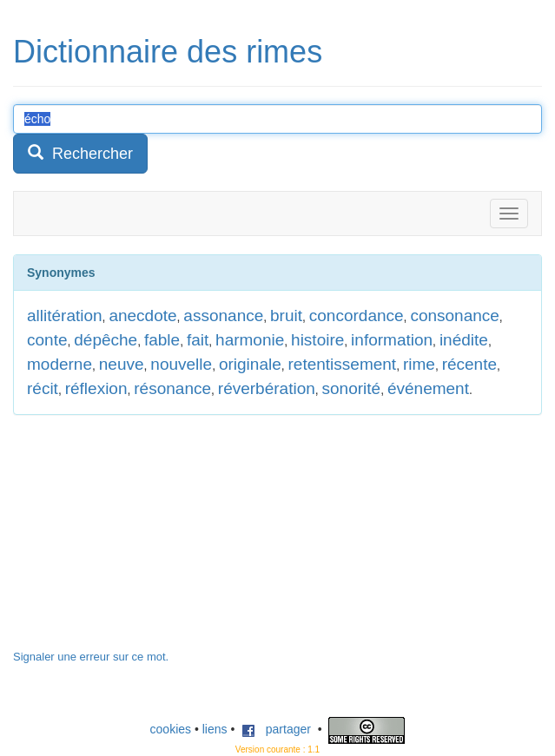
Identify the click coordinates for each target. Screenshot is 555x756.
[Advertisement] (143, 541)
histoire (317, 340)
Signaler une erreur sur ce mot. (91, 657)
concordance (357, 316)
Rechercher (80, 153)
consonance (454, 316)
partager (276, 729)
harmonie (250, 340)
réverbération (267, 388)
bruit (286, 316)
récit (43, 388)
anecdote (142, 316)
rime (419, 364)
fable (162, 340)
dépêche (106, 340)
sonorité (352, 388)
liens (215, 729)
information (392, 340)
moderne (59, 364)
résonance (172, 388)
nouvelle (181, 364)
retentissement (343, 364)
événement (428, 388)
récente (469, 364)
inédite (464, 340)
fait (198, 340)
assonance (223, 316)
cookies (171, 729)
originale (250, 364)
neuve (122, 364)
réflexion (96, 388)
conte (47, 340)
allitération (65, 316)
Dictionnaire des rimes (168, 52)
